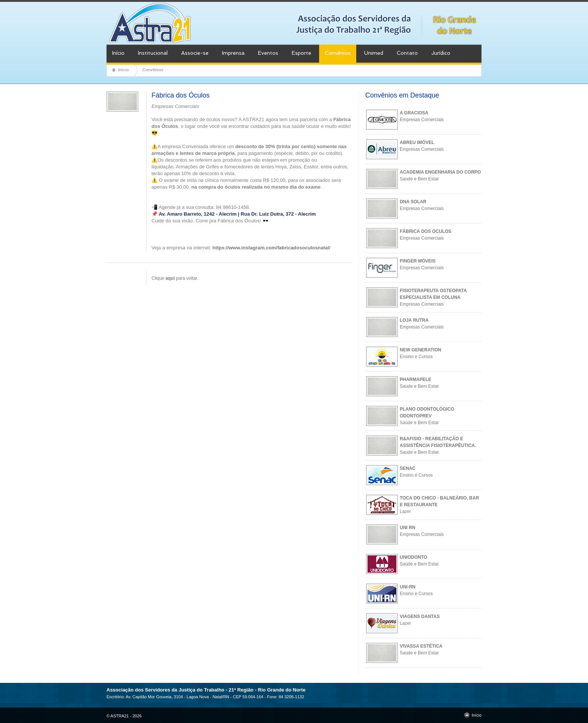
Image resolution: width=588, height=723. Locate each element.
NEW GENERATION (420, 350)
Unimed (374, 53)
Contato (407, 53)
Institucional (153, 53)
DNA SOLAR (413, 202)
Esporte (301, 53)
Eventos (268, 53)
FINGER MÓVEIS (418, 261)
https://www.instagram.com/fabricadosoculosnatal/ (271, 248)
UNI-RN (408, 587)
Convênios (338, 53)
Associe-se (195, 53)
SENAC (408, 468)
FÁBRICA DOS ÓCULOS (426, 231)
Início (118, 53)
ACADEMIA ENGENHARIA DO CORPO (440, 172)
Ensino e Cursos (416, 357)
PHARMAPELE (415, 379)
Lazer (405, 511)
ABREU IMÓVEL (417, 142)
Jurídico (441, 53)
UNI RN (407, 528)
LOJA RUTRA (414, 320)
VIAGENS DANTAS (420, 616)
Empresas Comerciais (422, 120)
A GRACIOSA (414, 113)
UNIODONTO (413, 557)
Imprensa (233, 53)
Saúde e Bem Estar (419, 179)
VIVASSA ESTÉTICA (421, 646)
